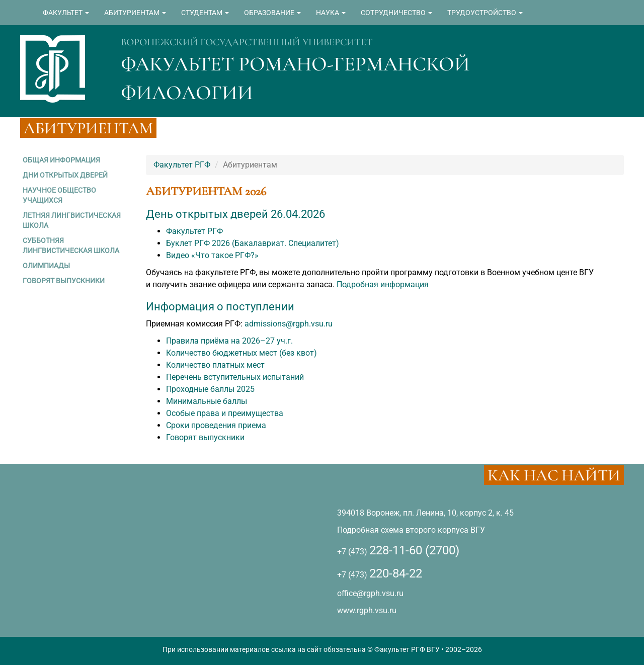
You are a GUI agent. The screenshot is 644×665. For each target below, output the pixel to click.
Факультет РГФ (182, 165)
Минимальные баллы (207, 401)
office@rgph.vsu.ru (370, 593)
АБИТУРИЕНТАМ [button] (135, 13)
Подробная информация (383, 284)
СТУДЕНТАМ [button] (205, 13)
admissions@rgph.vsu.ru (289, 324)
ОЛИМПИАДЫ (46, 266)
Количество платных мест (215, 365)
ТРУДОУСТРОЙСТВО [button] (485, 13)
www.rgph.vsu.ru (367, 610)
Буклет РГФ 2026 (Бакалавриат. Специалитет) (253, 243)
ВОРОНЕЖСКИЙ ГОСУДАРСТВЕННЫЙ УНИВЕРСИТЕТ (247, 42)
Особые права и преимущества (225, 413)
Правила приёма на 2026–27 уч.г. (229, 341)
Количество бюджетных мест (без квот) (242, 353)
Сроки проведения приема (216, 425)
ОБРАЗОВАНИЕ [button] (272, 13)
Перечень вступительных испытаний (235, 377)
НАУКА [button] (331, 13)
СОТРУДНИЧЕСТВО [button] (396, 13)
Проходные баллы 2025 (210, 389)
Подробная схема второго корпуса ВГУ (411, 530)
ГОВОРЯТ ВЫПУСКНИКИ (64, 281)
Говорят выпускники (205, 437)
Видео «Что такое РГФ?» (212, 255)
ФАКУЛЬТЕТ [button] (66, 13)
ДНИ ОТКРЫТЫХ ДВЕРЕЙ (65, 175)
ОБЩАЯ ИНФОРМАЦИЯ (61, 160)
